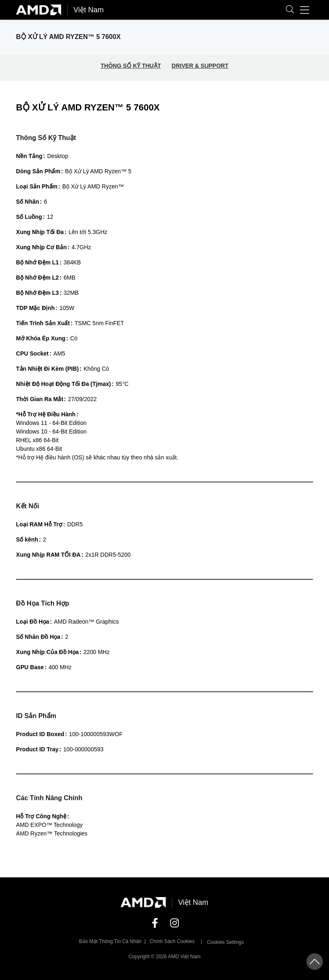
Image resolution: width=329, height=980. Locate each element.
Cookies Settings (225, 942)
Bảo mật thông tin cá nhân (111, 941)
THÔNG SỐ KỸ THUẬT (131, 66)
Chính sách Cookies (172, 941)
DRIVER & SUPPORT (200, 66)
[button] (290, 10)
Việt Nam (89, 10)
